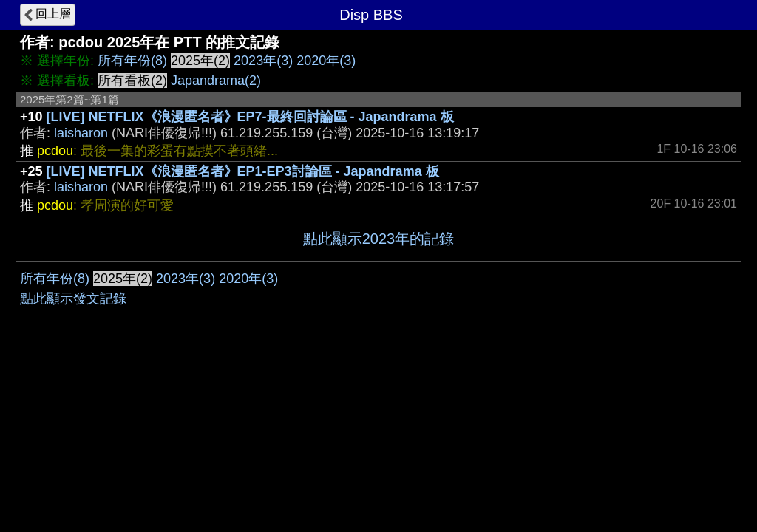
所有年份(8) (132, 61)
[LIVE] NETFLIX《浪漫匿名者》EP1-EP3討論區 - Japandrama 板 (243, 171)
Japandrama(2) (216, 81)
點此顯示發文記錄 (73, 299)
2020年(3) (326, 61)
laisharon (81, 133)
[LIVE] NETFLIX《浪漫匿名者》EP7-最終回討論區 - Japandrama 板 (250, 117)
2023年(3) (263, 61)
